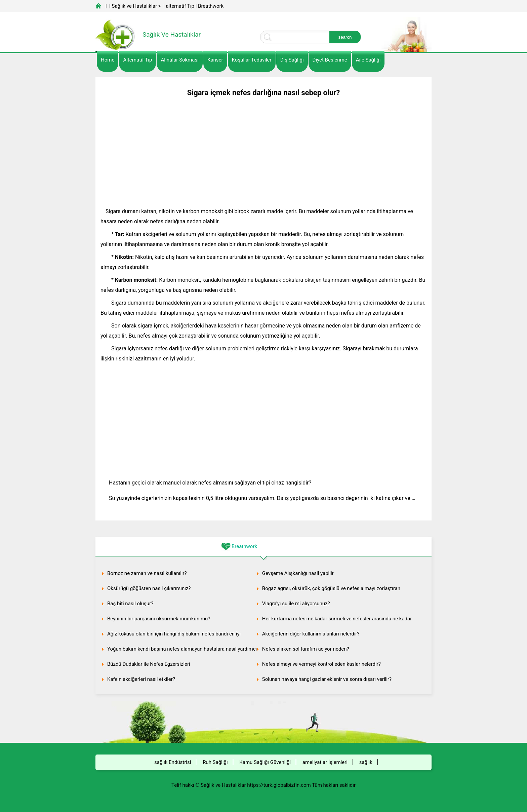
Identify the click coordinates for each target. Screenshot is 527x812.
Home (108, 60)
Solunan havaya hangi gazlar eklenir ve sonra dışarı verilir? (327, 679)
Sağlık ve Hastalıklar (135, 6)
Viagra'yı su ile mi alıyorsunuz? (296, 604)
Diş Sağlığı (292, 60)
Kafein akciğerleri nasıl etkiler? (141, 679)
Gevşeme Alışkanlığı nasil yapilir (298, 573)
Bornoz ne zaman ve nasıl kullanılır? (147, 573)
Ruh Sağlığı (215, 762)
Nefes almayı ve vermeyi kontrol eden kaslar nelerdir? (321, 664)
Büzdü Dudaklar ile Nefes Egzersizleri (149, 664)
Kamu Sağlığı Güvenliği (265, 762)
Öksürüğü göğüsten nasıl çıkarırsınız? (149, 588)
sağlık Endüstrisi (173, 762)
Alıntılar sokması (180, 60)
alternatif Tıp (180, 6)
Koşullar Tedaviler (252, 60)
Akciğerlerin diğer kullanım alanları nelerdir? (311, 634)
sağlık (366, 762)
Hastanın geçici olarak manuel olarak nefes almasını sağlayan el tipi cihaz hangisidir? (210, 483)
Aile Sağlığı (368, 60)
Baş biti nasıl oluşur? (130, 604)
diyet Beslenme (330, 60)
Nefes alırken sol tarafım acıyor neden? (306, 649)
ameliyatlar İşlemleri (325, 762)
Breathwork (211, 6)
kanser (215, 60)
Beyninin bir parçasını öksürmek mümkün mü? (159, 619)
